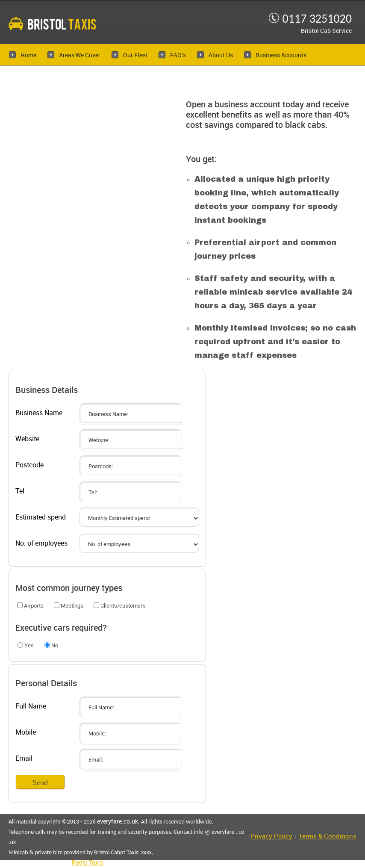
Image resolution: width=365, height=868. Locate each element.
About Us (221, 55)
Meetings (69, 606)
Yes (26, 645)
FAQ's (178, 55)
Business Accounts (281, 55)
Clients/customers (120, 606)
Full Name (31, 707)
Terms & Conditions (328, 837)
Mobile (26, 733)
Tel (20, 492)
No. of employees (41, 544)
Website (27, 439)
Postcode (29, 465)
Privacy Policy (271, 837)
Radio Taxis (87, 863)
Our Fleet (135, 55)
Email (24, 759)
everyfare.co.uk (118, 822)
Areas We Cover (80, 55)
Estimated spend (41, 518)
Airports (30, 606)
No (51, 645)
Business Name (39, 413)
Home (28, 55)
